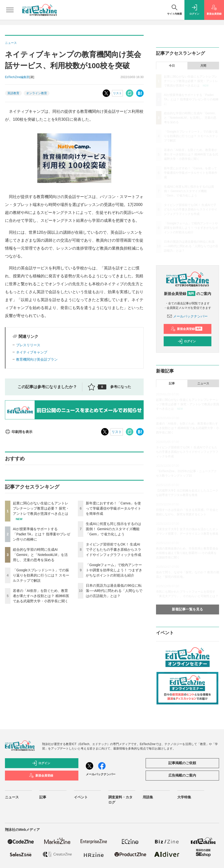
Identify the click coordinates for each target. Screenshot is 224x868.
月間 (203, 66)
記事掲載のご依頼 (182, 763)
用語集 (148, 797)
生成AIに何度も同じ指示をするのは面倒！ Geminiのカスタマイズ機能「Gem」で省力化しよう (113, 529)
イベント (81, 797)
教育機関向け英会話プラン (37, 359)
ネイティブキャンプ (32, 352)
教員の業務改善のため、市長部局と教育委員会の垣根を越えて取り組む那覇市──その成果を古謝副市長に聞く (187, 553)
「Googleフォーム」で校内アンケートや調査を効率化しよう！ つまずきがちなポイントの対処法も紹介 (114, 570)
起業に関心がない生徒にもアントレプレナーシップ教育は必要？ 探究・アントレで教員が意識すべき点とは (41, 508)
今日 (172, 66)
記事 (172, 383)
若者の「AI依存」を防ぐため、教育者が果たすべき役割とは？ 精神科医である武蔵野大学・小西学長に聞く (41, 596)
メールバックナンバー (187, 316)
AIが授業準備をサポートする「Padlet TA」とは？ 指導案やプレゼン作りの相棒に (42, 534)
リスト (117, 93)
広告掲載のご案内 (182, 775)
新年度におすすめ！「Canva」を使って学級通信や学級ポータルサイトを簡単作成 (113, 508)
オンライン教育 (37, 93)
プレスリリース (28, 345)
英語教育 (13, 93)
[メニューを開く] (10, 10)
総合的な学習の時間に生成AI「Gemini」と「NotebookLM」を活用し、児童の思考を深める (40, 555)
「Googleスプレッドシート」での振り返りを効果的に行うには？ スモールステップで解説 (41, 575)
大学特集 (184, 797)
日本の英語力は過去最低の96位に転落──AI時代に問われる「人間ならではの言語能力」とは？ (114, 591)
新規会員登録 (187, 329)
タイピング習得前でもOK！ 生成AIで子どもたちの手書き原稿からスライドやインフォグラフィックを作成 (113, 550)
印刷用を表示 (19, 432)
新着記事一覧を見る (187, 609)
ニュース (203, 383)
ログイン (187, 341)
